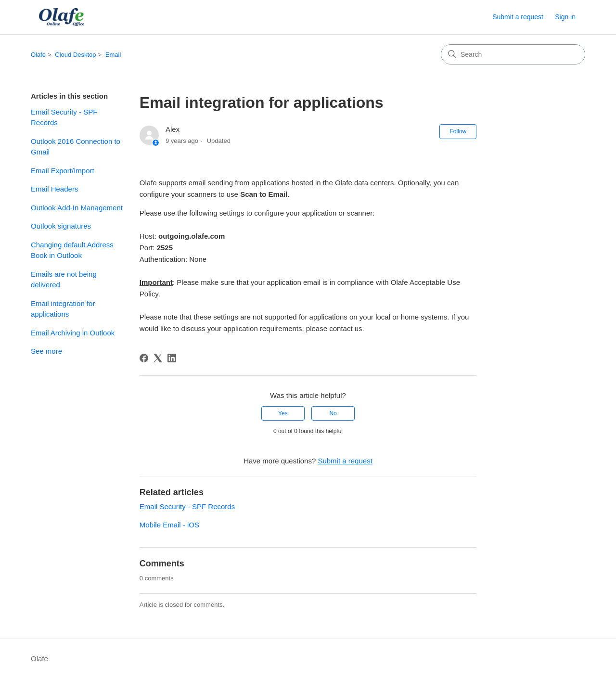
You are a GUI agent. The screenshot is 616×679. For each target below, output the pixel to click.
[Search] (513, 54)
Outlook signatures (61, 226)
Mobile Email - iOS (169, 525)
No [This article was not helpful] (333, 413)
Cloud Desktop (75, 55)
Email (113, 55)
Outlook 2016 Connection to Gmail (76, 147)
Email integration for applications (63, 309)
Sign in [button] (565, 17)
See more (46, 351)
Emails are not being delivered (64, 280)
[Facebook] (144, 358)
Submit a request (518, 17)
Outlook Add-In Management (77, 208)
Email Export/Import (63, 171)
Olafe (38, 55)
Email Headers (54, 189)
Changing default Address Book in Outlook (72, 250)
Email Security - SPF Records (64, 117)
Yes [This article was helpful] (283, 413)
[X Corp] (158, 358)
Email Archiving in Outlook (73, 333)
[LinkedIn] (172, 358)
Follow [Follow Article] (458, 131)
